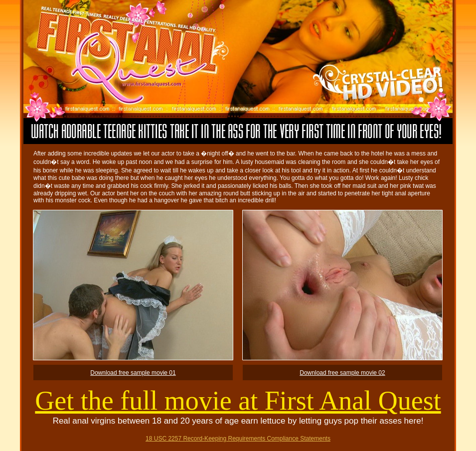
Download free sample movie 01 (133, 373)
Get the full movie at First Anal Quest (238, 401)
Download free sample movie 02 (342, 373)
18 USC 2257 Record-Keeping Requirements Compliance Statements (238, 439)
